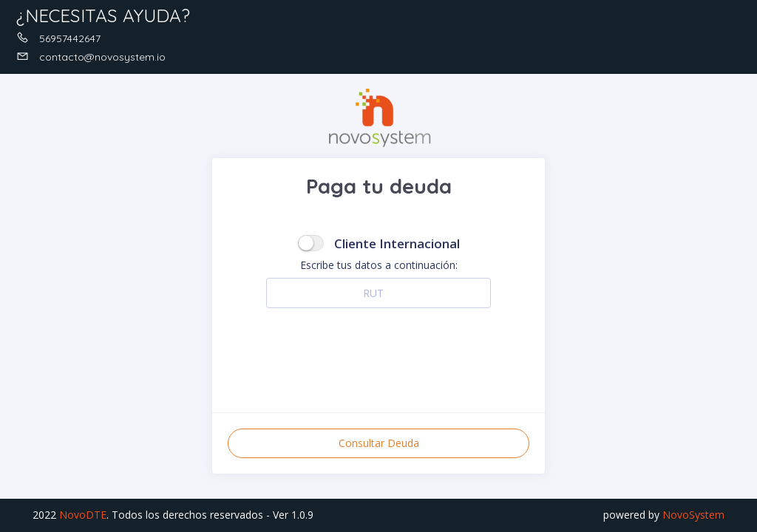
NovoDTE (83, 515)
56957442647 (58, 38)
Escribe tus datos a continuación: (379, 265)
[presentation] (378, 352)
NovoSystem (693, 515)
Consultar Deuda (379, 443)
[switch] (311, 243)
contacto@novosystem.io (91, 57)
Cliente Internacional (397, 243)
